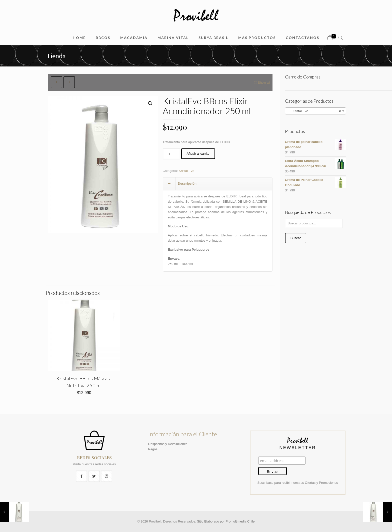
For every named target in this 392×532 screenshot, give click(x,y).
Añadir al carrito (198, 154)
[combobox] (315, 111)
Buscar (296, 238)
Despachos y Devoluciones (168, 444)
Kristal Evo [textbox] (314, 111)
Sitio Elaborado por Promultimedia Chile (226, 521)
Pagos (153, 449)
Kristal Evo (186, 171)
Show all (262, 83)
